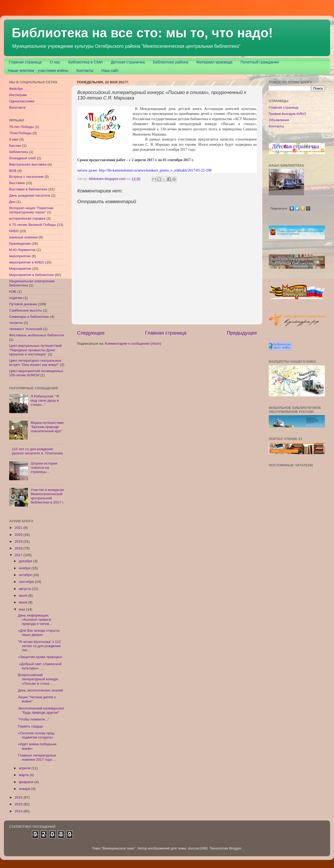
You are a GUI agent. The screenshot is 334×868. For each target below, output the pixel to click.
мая (22, 609)
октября (26, 575)
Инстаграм (18, 95)
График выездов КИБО (287, 114)
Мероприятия (20, 269)
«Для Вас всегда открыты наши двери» (39, 633)
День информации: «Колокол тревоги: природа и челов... (35, 620)
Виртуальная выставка (28, 164)
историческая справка (27, 218)
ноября (25, 568)
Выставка (17, 183)
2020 (19, 535)
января (25, 789)
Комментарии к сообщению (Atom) (133, 344)
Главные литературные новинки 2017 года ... (37, 757)
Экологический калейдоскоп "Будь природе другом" (41, 710)
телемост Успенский (26, 329)
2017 (19, 555)
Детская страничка (128, 62)
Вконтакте (17, 107)
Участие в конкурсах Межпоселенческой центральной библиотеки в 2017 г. (47, 496)
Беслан (15, 146)
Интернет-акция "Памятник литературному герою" (31, 210)
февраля (27, 782)
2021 (19, 528)
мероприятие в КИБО (27, 262)
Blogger (235, 848)
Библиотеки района (171, 62)
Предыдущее (242, 333)
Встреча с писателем (26, 177)
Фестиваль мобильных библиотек (37, 335)
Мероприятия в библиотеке (31, 275)
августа (25, 589)
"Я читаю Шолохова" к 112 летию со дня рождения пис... (40, 646)
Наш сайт (110, 70)
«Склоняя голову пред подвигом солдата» (36, 735)
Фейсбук (16, 89)
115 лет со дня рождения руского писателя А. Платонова (37, 451)
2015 (19, 804)
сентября (27, 582)
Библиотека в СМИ (86, 62)
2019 (19, 541)
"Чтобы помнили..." (34, 719)
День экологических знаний (40, 690)
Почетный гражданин (260, 62)
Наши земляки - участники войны (38, 70)
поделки (16, 298)
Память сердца (30, 726)
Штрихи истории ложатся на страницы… (44, 468)
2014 (19, 811)
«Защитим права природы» (40, 657)
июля (23, 596)
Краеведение (20, 244)
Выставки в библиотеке (28, 189)
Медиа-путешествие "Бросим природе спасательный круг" (47, 427)
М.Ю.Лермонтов (22, 250)
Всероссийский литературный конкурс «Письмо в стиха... (38, 679)
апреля (25, 768)
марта (24, 775)
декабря (26, 561)
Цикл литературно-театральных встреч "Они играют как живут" (35, 363)
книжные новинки (23, 237)
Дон (12, 202)
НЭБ (13, 292)
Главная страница (25, 62)
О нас (55, 62)
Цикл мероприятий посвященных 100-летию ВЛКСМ (36, 373)
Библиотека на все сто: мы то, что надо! (142, 33)
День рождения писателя (30, 195)
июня (23, 602)
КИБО (14, 231)
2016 (19, 797)
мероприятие (20, 256)
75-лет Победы (21, 127)
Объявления (279, 120)
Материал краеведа (214, 62)
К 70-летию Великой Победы (33, 225)
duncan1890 (198, 848)
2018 (19, 548)
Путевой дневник (23, 304)
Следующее (91, 333)
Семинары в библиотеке (29, 317)
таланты (16, 323)
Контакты (85, 70)
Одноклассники (22, 101)
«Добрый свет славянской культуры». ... (40, 666)
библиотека (19, 152)
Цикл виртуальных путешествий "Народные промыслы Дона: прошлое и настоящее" (35, 350)
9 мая (14, 139)
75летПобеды (20, 133)
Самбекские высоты (26, 310)
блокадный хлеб (22, 158)
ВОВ (13, 171)
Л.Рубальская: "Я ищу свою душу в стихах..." (45, 400)
